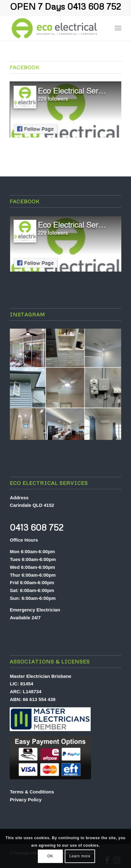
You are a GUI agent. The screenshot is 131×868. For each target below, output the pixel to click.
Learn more (80, 856)
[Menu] (118, 28)
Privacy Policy (26, 800)
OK (50, 856)
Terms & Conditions (32, 792)
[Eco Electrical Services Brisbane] (54, 28)
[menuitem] (104, 28)
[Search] (104, 28)
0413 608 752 (94, 6)
